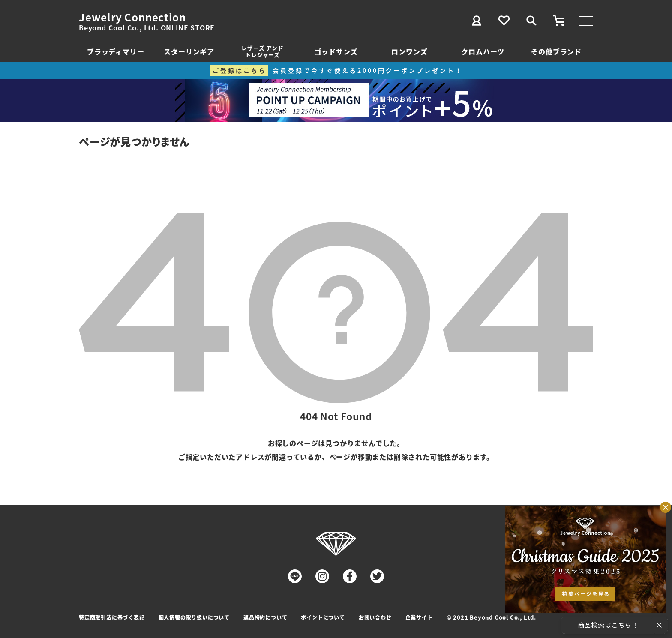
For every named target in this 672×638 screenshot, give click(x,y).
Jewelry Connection (132, 17)
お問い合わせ (375, 617)
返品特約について (265, 617)
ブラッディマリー (115, 51)
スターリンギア (189, 51)
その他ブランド (556, 51)
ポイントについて (323, 617)
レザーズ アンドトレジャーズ (262, 51)
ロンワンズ (409, 51)
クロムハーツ (483, 51)
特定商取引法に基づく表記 (112, 617)
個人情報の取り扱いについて (194, 617)
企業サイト (419, 617)
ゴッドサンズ (336, 51)
